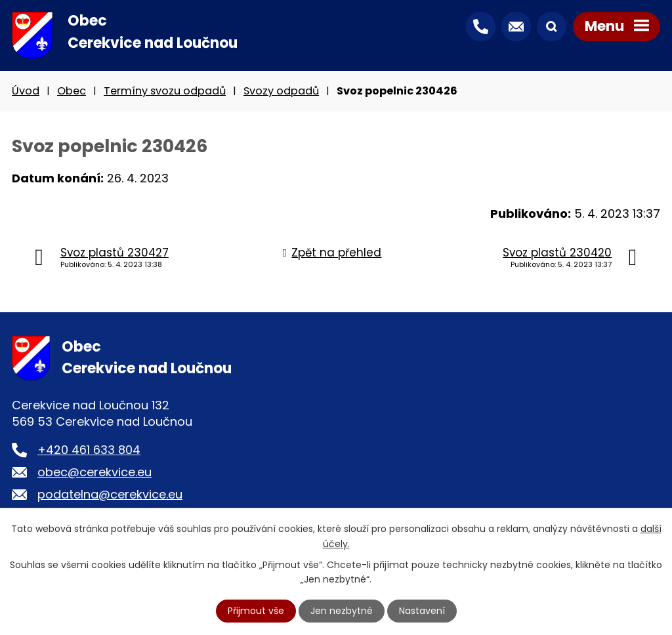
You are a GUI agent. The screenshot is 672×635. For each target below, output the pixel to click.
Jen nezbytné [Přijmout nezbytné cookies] (342, 611)
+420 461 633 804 (89, 450)
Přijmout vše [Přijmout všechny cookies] (256, 611)
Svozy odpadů (281, 91)
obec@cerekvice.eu (94, 472)
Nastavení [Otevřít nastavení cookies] (422, 611)
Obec (72, 91)
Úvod (26, 91)
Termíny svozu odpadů (165, 91)
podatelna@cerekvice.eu (110, 494)
